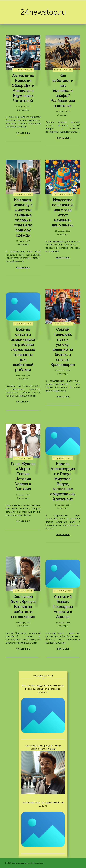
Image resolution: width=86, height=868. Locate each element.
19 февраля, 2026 (23, 70)
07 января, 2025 (23, 458)
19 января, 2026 (23, 194)
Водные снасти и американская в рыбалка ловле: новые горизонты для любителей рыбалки (23, 350)
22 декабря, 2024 (23, 591)
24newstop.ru (43, 12)
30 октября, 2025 (63, 324)
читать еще (23, 133)
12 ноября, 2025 (23, 324)
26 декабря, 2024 (63, 458)
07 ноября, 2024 (63, 591)
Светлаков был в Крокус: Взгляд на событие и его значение (23, 607)
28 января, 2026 (63, 70)
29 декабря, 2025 (63, 194)
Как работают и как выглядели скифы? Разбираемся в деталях (63, 91)
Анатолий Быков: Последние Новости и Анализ (63, 607)
